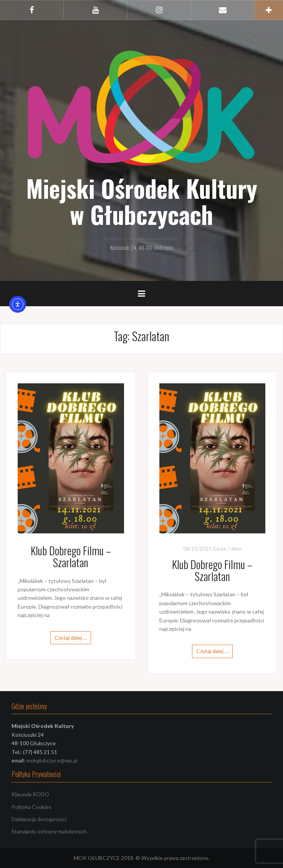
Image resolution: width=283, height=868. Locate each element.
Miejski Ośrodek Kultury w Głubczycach (142, 201)
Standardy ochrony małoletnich (49, 831)
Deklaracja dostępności (39, 819)
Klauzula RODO (30, 794)
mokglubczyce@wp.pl (52, 760)
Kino (237, 549)
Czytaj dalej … (71, 638)
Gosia (219, 549)
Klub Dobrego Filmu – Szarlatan (71, 556)
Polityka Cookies (31, 807)
